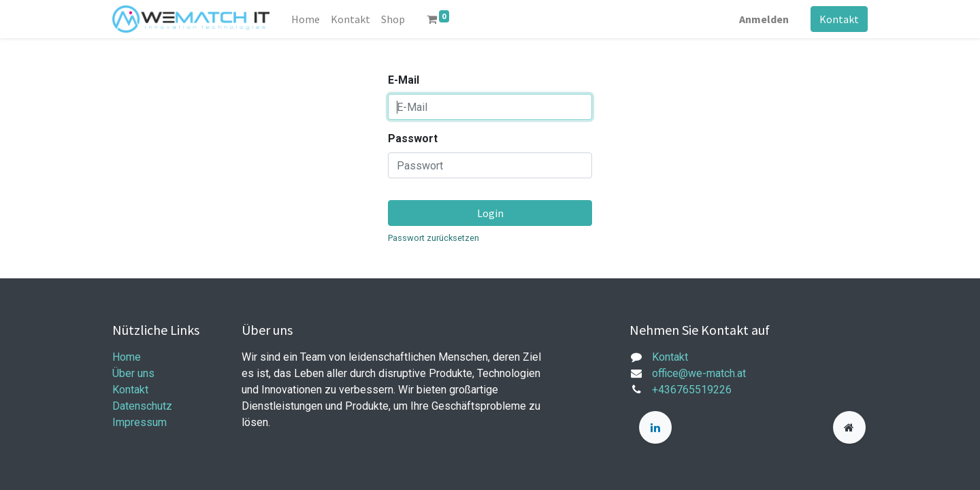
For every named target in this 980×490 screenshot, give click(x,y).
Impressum (140, 422)
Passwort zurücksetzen (434, 238)
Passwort (413, 138)
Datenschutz (142, 406)
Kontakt (839, 19)
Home (127, 357)
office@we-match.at (699, 373)
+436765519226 (692, 390)
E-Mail (404, 80)
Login (490, 213)
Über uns (133, 373)
